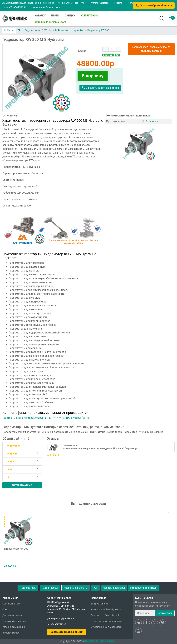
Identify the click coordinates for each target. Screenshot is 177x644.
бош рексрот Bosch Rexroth (105, 615)
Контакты (132, 3)
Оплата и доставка (100, 3)
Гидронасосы (50, 588)
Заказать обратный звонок (154, 5)
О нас (84, 3)
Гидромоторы (33, 30)
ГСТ (95, 588)
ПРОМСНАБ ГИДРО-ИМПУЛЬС (101, 641)
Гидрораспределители (144, 588)
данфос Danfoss (99, 604)
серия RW (78, 30)
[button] (9, 30)
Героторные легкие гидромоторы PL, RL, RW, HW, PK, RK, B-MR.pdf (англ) (46, 418)
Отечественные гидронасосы (106, 627)
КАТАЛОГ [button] (40, 16)
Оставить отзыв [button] (22, 485)
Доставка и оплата (12, 615)
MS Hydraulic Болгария (57, 30)
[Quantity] (112, 49)
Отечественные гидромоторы (107, 621)
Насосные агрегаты (75, 588)
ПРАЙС (55, 16)
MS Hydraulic (151, 121)
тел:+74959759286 (56, 624)
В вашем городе (11, 633)
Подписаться (165, 613)
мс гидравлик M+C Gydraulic (106, 609)
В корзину (93, 76)
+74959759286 (89, 16)
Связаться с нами (12, 604)
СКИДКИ (70, 16)
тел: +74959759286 (15, 8)
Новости (118, 3)
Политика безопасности (15, 621)
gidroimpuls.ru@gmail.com (44, 8)
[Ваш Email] (145, 613)
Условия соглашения (14, 627)
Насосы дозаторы (114, 588)
